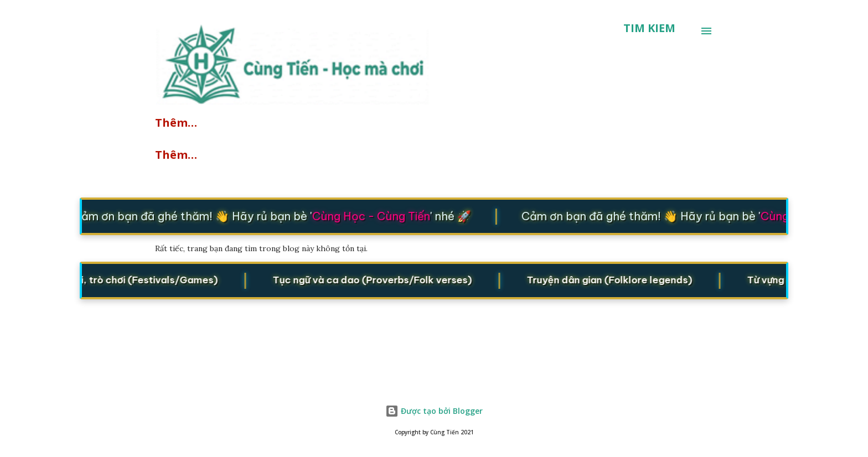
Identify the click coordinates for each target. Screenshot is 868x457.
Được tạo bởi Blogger (434, 411)
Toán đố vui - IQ (392, 155)
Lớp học (492, 123)
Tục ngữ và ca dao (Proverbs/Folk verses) (414, 280)
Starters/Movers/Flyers (371, 123)
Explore (177, 123)
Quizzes (252, 123)
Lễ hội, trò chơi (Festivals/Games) (151, 280)
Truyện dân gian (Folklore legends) (678, 280)
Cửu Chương (191, 155)
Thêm (484, 155)
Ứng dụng (287, 155)
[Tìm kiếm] (649, 28)
